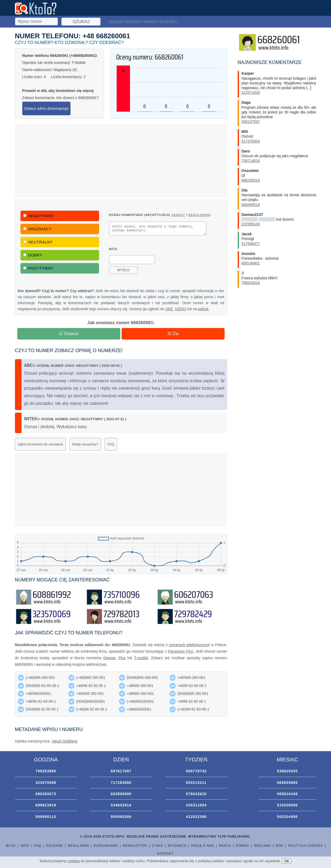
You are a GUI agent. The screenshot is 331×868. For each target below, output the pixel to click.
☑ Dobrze (69, 334)
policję (203, 309)
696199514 (251, 180)
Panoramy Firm (181, 651)
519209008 (287, 805)
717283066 (121, 783)
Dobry (33, 255)
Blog (11, 846)
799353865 (46, 771)
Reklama (262, 846)
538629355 (287, 771)
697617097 (121, 771)
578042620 (196, 794)
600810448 (287, 794)
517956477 (251, 244)
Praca (225, 846)
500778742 (196, 771)
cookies (74, 861)
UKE (169, 309)
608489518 (251, 205)
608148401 (251, 263)
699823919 (46, 805)
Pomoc (242, 846)
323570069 (46, 783)
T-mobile (141, 658)
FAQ (111, 444)
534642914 (121, 805)
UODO (180, 309)
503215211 (196, 783)
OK (287, 861)
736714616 (251, 161)
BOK (280, 846)
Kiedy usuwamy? (85, 444)
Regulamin (78, 846)
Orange (109, 658)
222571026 (251, 92)
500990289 (121, 817)
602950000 (121, 794)
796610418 (251, 283)
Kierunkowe (106, 846)
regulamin (199, 215)
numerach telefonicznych (189, 645)
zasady (178, 215)
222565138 (251, 224)
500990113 (46, 817)
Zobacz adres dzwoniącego (46, 108)
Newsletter (135, 846)
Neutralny (38, 242)
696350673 (46, 794)
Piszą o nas (203, 846)
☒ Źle (173, 334)
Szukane (55, 846)
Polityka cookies (306, 846)
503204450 (287, 817)
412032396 (196, 817)
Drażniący (37, 229)
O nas (157, 846)
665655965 (287, 783)
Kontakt (165, 854)
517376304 (251, 141)
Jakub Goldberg (65, 741)
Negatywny (39, 216)
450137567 (251, 122)
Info (25, 846)
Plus (122, 658)
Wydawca (177, 846)
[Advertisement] (121, 161)
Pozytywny (39, 268)
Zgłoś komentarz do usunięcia (40, 444)
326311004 (196, 805)
